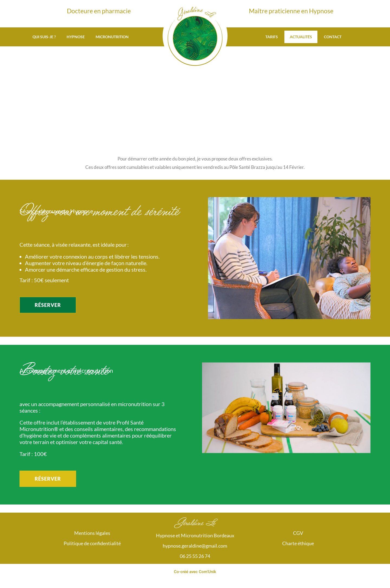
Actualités (301, 37)
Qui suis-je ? (44, 37)
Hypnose (76, 37)
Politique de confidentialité (92, 543)
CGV (298, 533)
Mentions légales (92, 533)
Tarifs (272, 37)
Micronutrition (112, 37)
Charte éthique (298, 543)
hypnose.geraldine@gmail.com (195, 546)
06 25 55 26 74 (195, 556)
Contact (333, 37)
